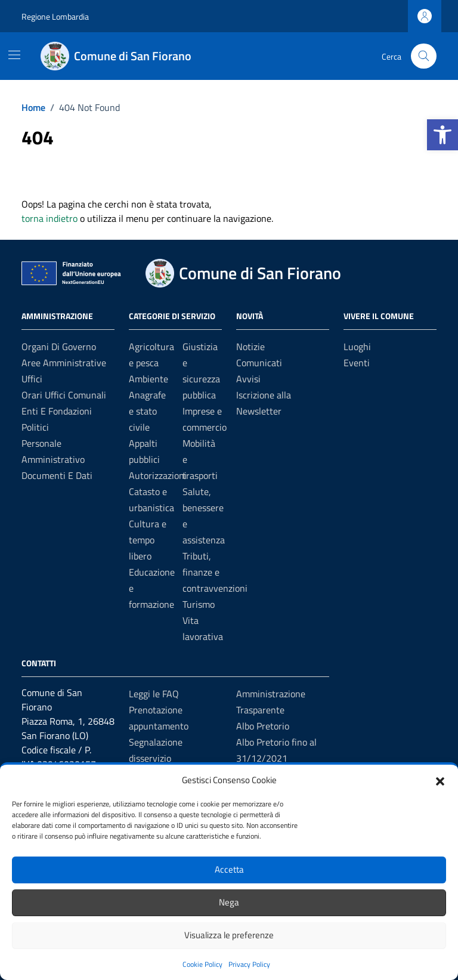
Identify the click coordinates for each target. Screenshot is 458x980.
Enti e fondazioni (57, 411)
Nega (229, 902)
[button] (442, 135)
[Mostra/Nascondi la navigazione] (14, 55)
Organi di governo (59, 347)
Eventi (357, 363)
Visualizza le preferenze (229, 935)
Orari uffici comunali (64, 395)
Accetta (229, 869)
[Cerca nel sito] (424, 56)
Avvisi (248, 379)
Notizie (250, 347)
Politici (35, 427)
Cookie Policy (202, 964)
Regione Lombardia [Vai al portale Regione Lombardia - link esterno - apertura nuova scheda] (55, 16)
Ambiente (148, 379)
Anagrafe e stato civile (147, 411)
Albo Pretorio (263, 726)
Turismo (199, 604)
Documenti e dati (57, 475)
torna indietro (49, 218)
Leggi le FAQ (154, 694)
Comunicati (259, 363)
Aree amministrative (64, 363)
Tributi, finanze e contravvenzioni (215, 572)
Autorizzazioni (158, 475)
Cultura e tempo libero (148, 540)
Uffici (32, 379)
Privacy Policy (249, 964)
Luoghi (357, 347)
